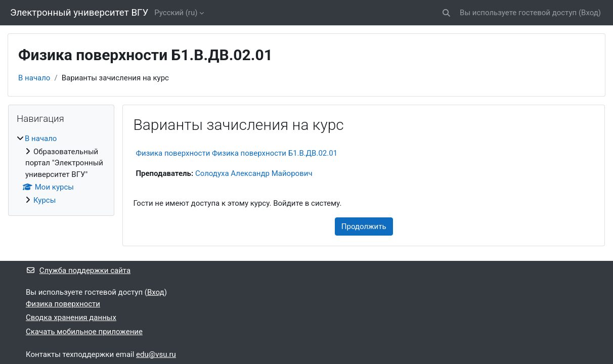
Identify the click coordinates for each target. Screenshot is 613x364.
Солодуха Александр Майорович (254, 173)
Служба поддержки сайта (78, 270)
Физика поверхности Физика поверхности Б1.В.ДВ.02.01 (236, 153)
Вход (590, 13)
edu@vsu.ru (156, 354)
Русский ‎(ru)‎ (176, 13)
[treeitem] (61, 169)
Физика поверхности (63, 304)
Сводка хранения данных (71, 317)
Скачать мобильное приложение (84, 332)
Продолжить (364, 226)
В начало (34, 78)
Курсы (45, 200)
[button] (446, 13)
